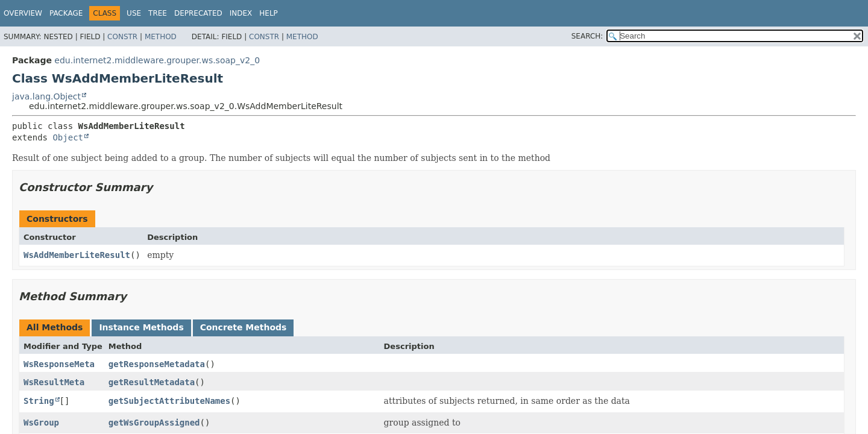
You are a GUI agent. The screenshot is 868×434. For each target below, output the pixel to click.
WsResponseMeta (59, 364)
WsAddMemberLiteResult (77, 255)
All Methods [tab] (55, 327)
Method (161, 37)
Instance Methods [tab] (141, 327)
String (39, 401)
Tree (158, 13)
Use (134, 13)
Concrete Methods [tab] (244, 327)
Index (241, 13)
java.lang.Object (46, 96)
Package (66, 13)
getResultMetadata (152, 382)
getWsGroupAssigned (154, 423)
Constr (122, 37)
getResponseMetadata (157, 364)
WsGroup (41, 423)
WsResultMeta (54, 382)
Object (68, 137)
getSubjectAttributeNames (169, 401)
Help (269, 13)
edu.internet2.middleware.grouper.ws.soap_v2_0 (157, 60)
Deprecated (198, 13)
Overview (23, 13)
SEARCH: (587, 36)
